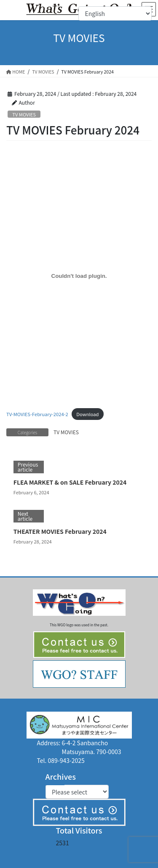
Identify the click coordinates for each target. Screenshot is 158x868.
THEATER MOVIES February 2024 (60, 531)
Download (87, 414)
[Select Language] (115, 13)
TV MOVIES (24, 114)
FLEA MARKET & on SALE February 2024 (70, 482)
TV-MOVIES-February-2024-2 (37, 414)
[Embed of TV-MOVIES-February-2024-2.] (79, 276)
